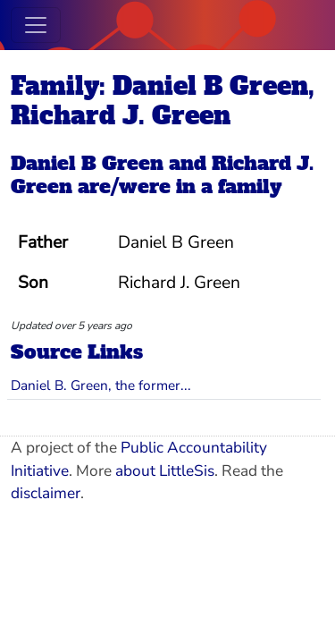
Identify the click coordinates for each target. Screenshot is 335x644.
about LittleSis (165, 471)
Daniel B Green (87, 163)
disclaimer (46, 493)
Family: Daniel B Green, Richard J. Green (163, 101)
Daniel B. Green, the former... (101, 385)
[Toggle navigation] (36, 25)
